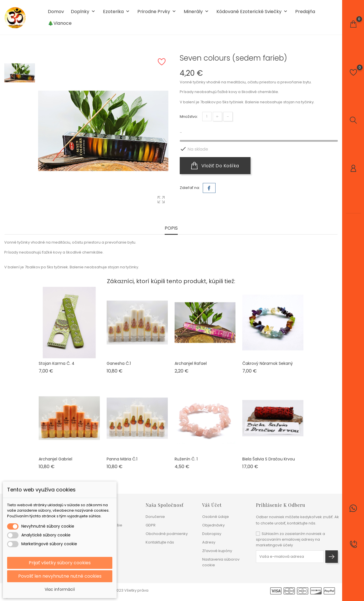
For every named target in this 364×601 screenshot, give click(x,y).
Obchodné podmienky (167, 534)
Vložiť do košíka (215, 166)
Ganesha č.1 (119, 363)
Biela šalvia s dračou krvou (269, 459)
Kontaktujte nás (160, 542)
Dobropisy (212, 534)
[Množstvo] (207, 117)
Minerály (197, 12)
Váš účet (212, 505)
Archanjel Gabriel (55, 459)
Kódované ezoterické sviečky (252, 12)
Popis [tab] (171, 228)
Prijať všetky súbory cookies (60, 563)
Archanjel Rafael (191, 363)
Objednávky (213, 525)
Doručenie (155, 517)
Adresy (209, 542)
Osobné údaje (216, 517)
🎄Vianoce (60, 23)
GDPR (151, 525)
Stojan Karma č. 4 (57, 363)
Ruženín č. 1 (186, 459)
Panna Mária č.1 (122, 459)
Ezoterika (117, 12)
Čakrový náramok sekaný (268, 363)
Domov (56, 12)
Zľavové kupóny (217, 551)
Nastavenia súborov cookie (221, 562)
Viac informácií (60, 589)
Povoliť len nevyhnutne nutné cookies (60, 576)
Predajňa (305, 12)
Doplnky (83, 12)
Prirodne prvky (157, 12)
